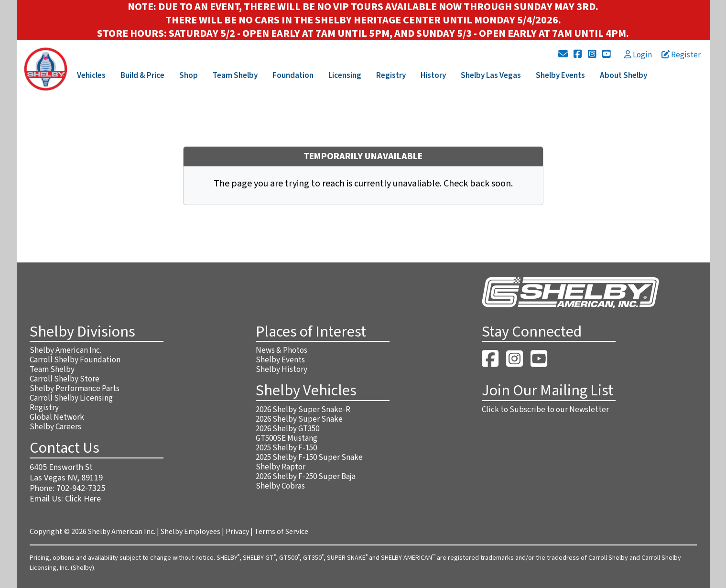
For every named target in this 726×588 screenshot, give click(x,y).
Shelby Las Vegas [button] (491, 76)
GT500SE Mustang (287, 438)
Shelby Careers (55, 427)
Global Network (57, 417)
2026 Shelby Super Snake (299, 419)
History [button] (433, 76)
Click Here (83, 499)
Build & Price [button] (142, 76)
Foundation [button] (293, 76)
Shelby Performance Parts (75, 389)
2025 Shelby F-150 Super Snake (309, 457)
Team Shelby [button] (235, 76)
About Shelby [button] (623, 76)
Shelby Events (280, 360)
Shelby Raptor (281, 467)
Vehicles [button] (91, 76)
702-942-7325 (81, 488)
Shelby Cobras (280, 486)
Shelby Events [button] (560, 76)
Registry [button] (391, 76)
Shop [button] (189, 76)
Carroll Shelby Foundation (75, 360)
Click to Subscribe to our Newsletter (545, 410)
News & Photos (282, 350)
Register (681, 55)
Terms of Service (281, 532)
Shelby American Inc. (65, 350)
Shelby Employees (190, 532)
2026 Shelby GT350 (287, 429)
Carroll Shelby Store (65, 379)
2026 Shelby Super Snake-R (303, 410)
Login (638, 55)
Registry (44, 408)
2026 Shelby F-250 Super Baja (306, 477)
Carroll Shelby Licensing (71, 398)
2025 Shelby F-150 (286, 448)
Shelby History (282, 370)
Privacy (237, 532)
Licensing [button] (345, 76)
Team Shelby (52, 370)
